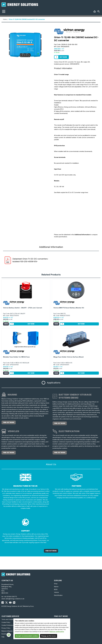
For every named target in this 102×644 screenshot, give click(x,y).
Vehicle (56, 592)
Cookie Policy (6, 622)
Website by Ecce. (28, 606)
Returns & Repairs (7, 631)
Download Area (6, 634)
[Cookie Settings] (9, 635)
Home (5, 19)
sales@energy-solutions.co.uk (15, 599)
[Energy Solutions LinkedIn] (14, 603)
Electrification (58, 595)
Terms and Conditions (8, 619)
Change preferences (49, 636)
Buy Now (63, 57)
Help (3, 637)
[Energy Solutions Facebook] (3, 603)
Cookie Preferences (8, 625)
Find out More (51, 551)
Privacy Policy (6, 628)
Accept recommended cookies (27, 636)
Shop (56, 584)
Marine (56, 587)
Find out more (9, 422)
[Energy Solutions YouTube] (10, 603)
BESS (56, 589)
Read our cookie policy (57, 632)
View (6, 324)
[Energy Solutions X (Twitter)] (6, 603)
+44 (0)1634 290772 (10, 597)
